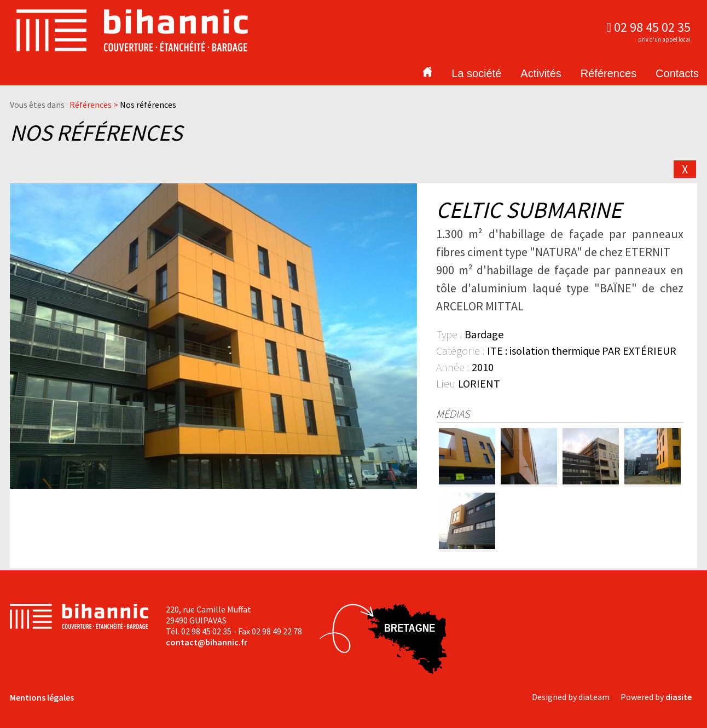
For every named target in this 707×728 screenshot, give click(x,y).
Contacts (677, 73)
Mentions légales (42, 697)
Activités (541, 73)
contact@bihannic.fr (207, 642)
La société (476, 73)
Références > (95, 105)
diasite (679, 697)
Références (609, 73)
